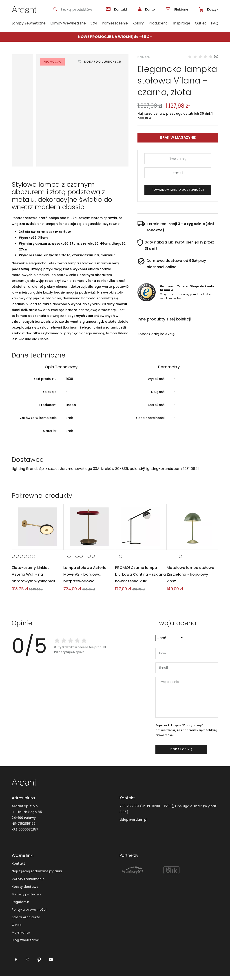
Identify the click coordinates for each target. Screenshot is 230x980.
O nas (17, 929)
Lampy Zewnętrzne (29, 23)
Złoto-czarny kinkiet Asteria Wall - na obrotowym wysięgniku (35, 578)
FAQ (215, 23)
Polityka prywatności (29, 913)
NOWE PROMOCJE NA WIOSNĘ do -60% (114, 37)
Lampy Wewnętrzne (68, 23)
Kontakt (18, 868)
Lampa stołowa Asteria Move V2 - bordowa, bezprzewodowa (87, 578)
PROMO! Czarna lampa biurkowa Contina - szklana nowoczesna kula (140, 578)
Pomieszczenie (115, 23)
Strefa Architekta (26, 921)
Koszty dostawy (25, 890)
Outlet (201, 23)
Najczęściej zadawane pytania (37, 875)
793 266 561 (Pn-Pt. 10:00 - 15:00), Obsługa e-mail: (161, 810)
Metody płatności (26, 898)
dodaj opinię (181, 753)
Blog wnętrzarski (25, 944)
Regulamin (20, 906)
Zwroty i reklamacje (28, 883)
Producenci (158, 23)
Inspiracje (182, 23)
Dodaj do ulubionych (103, 62)
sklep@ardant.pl (133, 824)
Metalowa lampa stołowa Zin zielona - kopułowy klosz (192, 578)
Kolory (138, 23)
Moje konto (21, 936)
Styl (94, 23)
